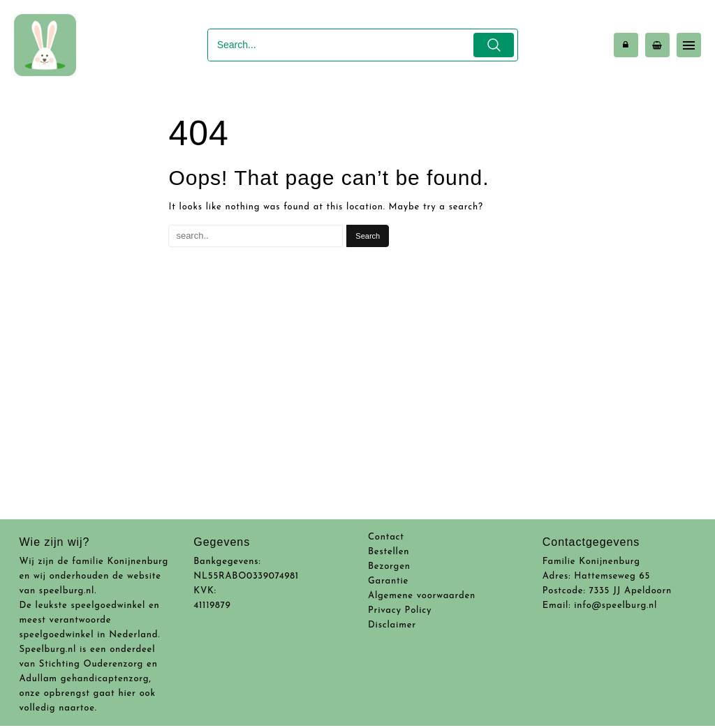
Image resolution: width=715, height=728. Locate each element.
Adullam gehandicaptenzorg (84, 679)
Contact (386, 537)
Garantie (388, 581)
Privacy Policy (400, 610)
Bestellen (389, 552)
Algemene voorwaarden (422, 596)
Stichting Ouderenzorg (91, 664)
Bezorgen (389, 566)
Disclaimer (392, 625)
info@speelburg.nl (616, 606)
